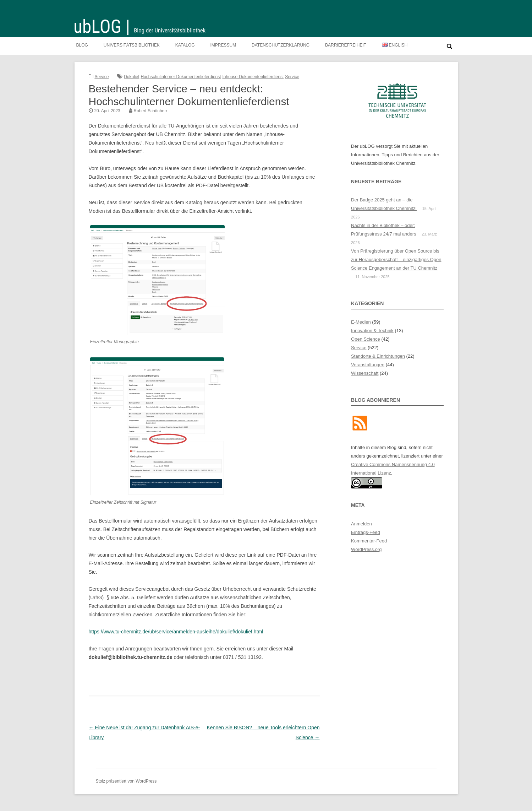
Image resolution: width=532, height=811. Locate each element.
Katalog (185, 45)
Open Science (366, 339)
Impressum (223, 45)
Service (102, 77)
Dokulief (131, 77)
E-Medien (361, 322)
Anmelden (361, 524)
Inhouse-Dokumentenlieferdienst (253, 77)
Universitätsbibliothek (132, 45)
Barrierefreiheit (346, 45)
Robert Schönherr (151, 111)
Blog (82, 45)
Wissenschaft (365, 373)
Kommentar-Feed (369, 541)
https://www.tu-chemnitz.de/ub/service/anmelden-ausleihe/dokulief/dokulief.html (176, 632)
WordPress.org (366, 549)
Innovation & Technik (372, 331)
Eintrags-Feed (366, 532)
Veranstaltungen (368, 365)
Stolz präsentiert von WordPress (126, 781)
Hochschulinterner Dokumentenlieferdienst (181, 77)
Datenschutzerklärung (281, 45)
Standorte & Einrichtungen (378, 356)
